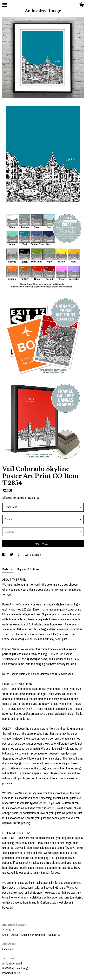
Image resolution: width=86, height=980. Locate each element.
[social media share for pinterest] (20, 555)
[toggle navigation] (5, 5)
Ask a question (33, 555)
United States (25, 498)
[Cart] (82, 6)
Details (7, 569)
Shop (5, 935)
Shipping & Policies (28, 569)
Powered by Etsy (11, 973)
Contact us (54, 935)
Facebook (8, 949)
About (15, 935)
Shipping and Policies (33, 935)
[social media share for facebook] (4, 555)
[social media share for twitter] (12, 555)
